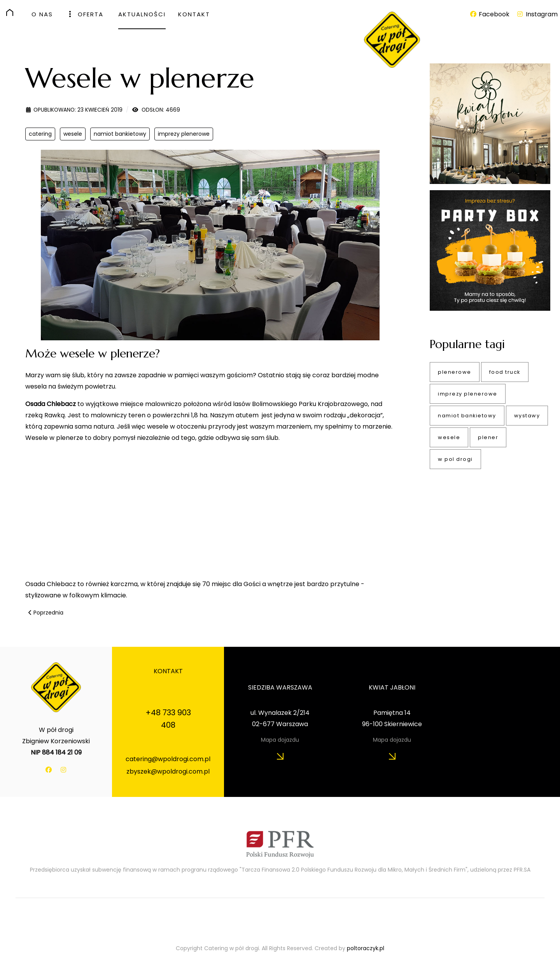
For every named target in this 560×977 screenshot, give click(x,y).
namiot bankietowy (120, 134)
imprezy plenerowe (184, 134)
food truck (505, 372)
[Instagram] (537, 14)
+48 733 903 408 (168, 719)
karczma (123, 584)
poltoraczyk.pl (366, 948)
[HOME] (13, 12)
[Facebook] (490, 14)
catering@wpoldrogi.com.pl (168, 759)
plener (488, 437)
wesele (73, 134)
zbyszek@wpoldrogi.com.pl (168, 771)
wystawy (527, 416)
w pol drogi (455, 459)
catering (40, 134)
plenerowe (455, 372)
